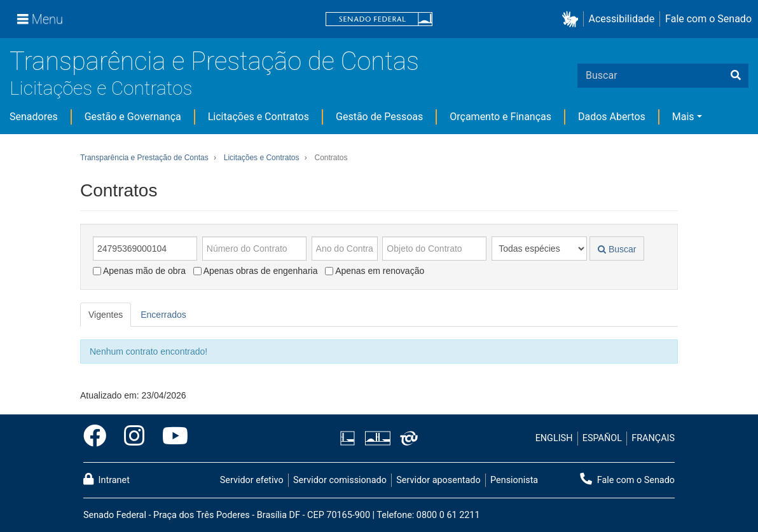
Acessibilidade (622, 19)
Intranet (107, 479)
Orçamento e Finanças (500, 117)
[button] (573, 19)
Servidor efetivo (252, 480)
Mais (683, 117)
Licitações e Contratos (101, 88)
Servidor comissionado (340, 480)
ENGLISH (554, 438)
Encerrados (163, 315)
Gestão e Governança (133, 117)
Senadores (34, 117)
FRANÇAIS (653, 438)
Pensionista (514, 480)
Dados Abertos (612, 117)
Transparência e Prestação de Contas (214, 61)
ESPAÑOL (602, 438)
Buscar (617, 249)
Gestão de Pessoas (379, 117)
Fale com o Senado (708, 19)
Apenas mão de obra (139, 271)
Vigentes (106, 315)
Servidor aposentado (438, 480)
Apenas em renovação (375, 271)
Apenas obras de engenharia (256, 271)
